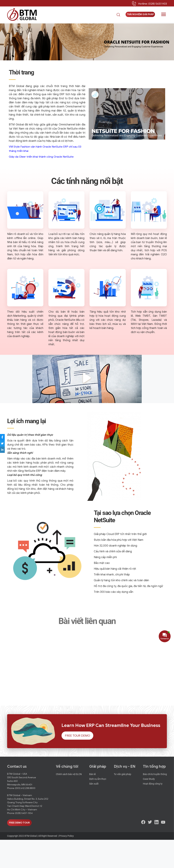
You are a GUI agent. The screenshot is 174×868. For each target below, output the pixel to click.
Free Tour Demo (77, 764)
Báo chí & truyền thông (155, 802)
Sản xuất (94, 811)
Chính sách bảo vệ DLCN (69, 802)
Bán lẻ (92, 802)
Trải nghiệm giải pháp (140, 15)
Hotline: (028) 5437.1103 (153, 4)
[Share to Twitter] (4, 443)
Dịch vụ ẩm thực (98, 806)
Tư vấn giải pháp (123, 802)
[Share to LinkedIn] (4, 450)
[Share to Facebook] (4, 437)
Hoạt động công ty (153, 811)
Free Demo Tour (19, 851)
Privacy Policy (66, 864)
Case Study (149, 806)
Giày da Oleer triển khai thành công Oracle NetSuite (41, 157)
